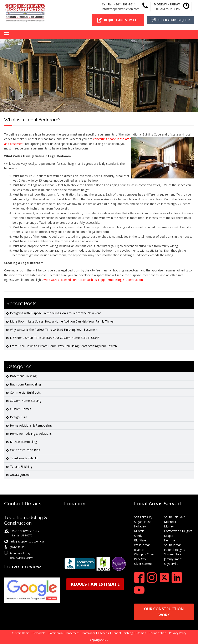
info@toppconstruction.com (121, 9)
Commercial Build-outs (25, 392)
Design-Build (19, 417)
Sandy (138, 536)
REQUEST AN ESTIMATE (95, 584)
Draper (169, 536)
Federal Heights (175, 550)
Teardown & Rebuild (24, 458)
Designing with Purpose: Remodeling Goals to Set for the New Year (55, 313)
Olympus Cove (144, 554)
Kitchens (103, 633)
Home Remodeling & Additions (31, 434)
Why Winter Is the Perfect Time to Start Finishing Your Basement (54, 330)
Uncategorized (20, 475)
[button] (118, 20)
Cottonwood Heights (178, 531)
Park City (140, 559)
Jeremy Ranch (173, 559)
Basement (73, 633)
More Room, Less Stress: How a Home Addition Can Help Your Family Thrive (62, 321)
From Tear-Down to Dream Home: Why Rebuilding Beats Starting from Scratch (63, 346)
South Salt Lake (175, 517)
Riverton (140, 550)
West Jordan (142, 545)
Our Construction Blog (25, 450)
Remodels (39, 633)
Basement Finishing (23, 376)
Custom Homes (21, 409)
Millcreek (170, 522)
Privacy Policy (178, 633)
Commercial (56, 633)
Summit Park (173, 554)
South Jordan (173, 545)
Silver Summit (143, 564)
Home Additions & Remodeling (31, 425)
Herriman (170, 540)
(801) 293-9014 (125, 4)
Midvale (139, 531)
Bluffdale (140, 540)
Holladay (140, 526)
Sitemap (141, 633)
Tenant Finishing (21, 466)
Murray (169, 526)
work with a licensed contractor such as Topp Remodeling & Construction (93, 280)
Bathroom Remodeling (25, 384)
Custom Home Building (26, 401)
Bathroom (89, 633)
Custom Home (21, 633)
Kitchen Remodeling (23, 442)
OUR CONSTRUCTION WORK (164, 612)
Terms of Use (158, 633)
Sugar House (143, 522)
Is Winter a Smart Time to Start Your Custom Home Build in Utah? (54, 338)
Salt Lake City (143, 517)
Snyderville (171, 564)
